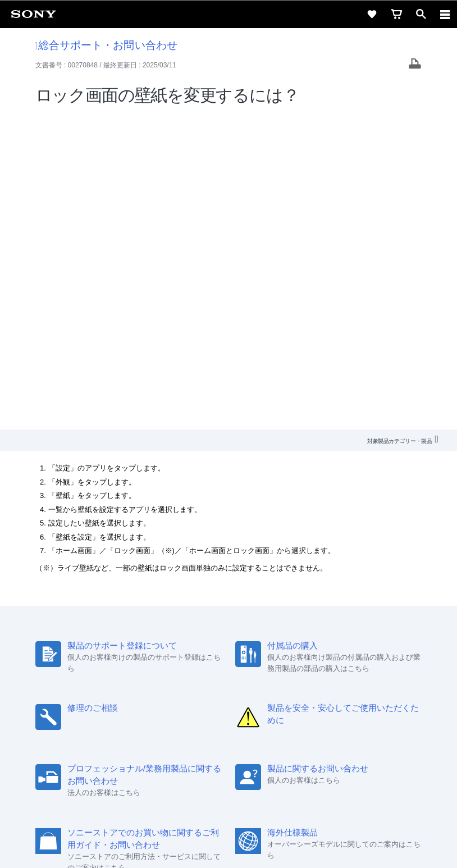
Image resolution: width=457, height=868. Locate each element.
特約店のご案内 (179, 698)
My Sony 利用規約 (352, 698)
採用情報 (129, 698)
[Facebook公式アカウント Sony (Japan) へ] (265, 725)
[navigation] (445, 14)
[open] (421, 14)
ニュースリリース (244, 698)
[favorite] (372, 14)
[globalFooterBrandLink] (228, 846)
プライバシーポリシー (228, 801)
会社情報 (89, 698)
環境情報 (298, 698)
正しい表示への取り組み (228, 813)
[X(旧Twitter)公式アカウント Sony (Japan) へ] (216, 725)
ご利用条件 (229, 788)
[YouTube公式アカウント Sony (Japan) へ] (241, 725)
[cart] (396, 14)
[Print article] (415, 65)
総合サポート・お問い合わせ (107, 45)
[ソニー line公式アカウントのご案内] (192, 725)
